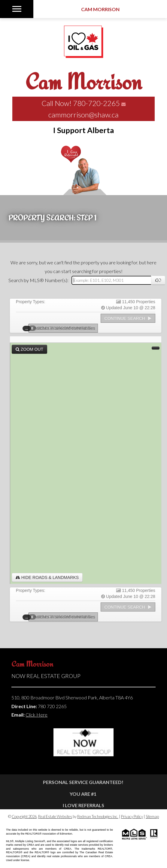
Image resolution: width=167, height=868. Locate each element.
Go (158, 280)
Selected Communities (61, 328)
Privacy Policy (132, 817)
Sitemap (152, 817)
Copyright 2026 (24, 817)
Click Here (36, 715)
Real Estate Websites (55, 817)
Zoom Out (29, 349)
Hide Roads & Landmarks (47, 577)
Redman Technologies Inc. (98, 817)
